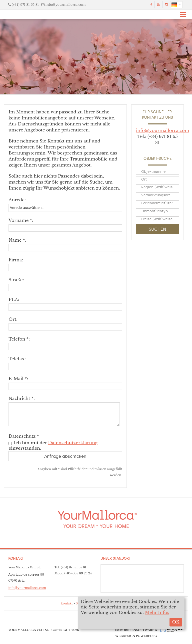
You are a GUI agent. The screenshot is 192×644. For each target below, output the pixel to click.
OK (176, 622)
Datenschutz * (24, 436)
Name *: (17, 240)
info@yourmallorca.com (66, 5)
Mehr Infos (157, 613)
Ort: (13, 319)
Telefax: (17, 359)
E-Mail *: (18, 379)
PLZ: (14, 300)
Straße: (16, 280)
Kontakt (66, 603)
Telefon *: (19, 339)
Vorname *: (21, 220)
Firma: (16, 260)
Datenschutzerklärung (73, 443)
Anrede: (17, 200)
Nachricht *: (22, 398)
